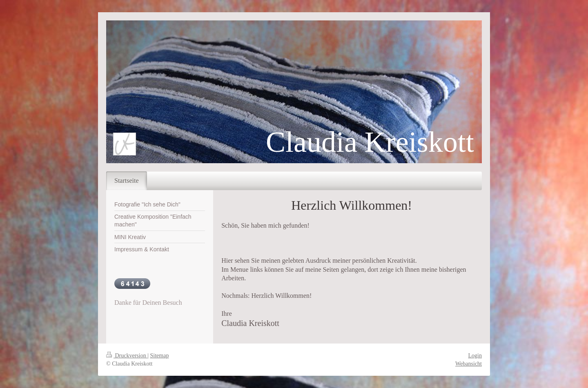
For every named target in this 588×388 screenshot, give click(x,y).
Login (475, 356)
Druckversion (127, 356)
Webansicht (469, 364)
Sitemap (160, 356)
